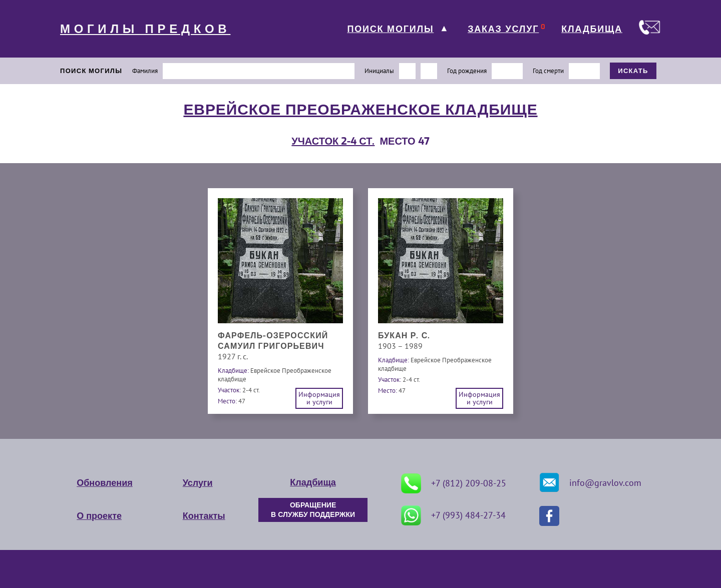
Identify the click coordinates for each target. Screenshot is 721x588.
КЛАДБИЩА (592, 29)
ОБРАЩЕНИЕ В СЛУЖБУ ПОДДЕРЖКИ (313, 510)
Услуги (198, 483)
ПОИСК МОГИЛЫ (390, 29)
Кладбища (313, 482)
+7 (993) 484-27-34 (453, 515)
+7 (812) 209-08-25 (454, 483)
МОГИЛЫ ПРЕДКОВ (145, 29)
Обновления (104, 483)
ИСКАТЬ (633, 71)
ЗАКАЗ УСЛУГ (503, 29)
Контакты (204, 516)
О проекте (99, 516)
